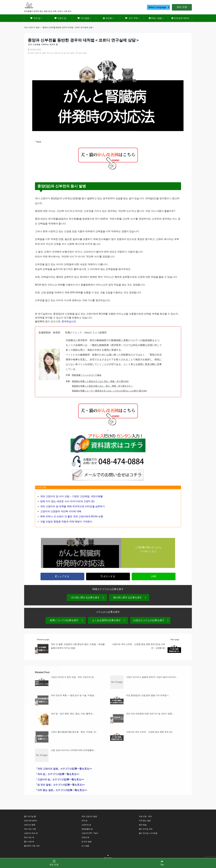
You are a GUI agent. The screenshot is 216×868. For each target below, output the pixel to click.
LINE (154, 577)
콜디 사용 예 (29, 843)
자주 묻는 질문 (81, 53)
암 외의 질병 (69, 53)
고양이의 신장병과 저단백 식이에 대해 (61, 511)
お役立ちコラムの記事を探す (149, 621)
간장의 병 (85, 838)
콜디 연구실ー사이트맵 (148, 834)
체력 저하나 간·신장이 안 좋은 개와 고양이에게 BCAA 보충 (72, 516)
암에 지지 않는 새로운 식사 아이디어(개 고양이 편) (67, 501)
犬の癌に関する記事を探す (85, 598)
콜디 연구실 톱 (30, 817)
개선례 (107, 18)
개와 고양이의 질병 (38, 53)
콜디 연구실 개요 (146, 830)
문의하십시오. (69, 321)
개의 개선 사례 (30, 830)
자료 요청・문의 (145, 817)
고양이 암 (60, 18)
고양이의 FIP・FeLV (90, 834)
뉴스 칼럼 (85, 847)
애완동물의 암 (87, 830)
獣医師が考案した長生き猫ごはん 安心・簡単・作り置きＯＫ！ (102, 386)
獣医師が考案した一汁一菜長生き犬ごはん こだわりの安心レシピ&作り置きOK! (109, 391)
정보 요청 (182, 7)
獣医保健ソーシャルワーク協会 (87, 375)
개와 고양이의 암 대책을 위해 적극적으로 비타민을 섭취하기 (73, 506)
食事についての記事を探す (64, 621)
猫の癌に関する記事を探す (128, 598)
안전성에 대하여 (180, 18)
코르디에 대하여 (31, 822)
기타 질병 (83, 18)
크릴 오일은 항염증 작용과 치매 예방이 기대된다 (66, 522)
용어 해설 (143, 826)
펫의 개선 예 (29, 838)
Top (162, 863)
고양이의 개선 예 (31, 834)
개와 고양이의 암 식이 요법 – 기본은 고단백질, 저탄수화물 (71, 496)
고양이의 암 (58, 53)
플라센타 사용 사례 (32, 847)
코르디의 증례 (30, 826)
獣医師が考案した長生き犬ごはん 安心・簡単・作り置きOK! (100, 381)
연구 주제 (131, 18)
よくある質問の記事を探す (106, 621)
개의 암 (35, 18)
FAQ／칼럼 (155, 18)
